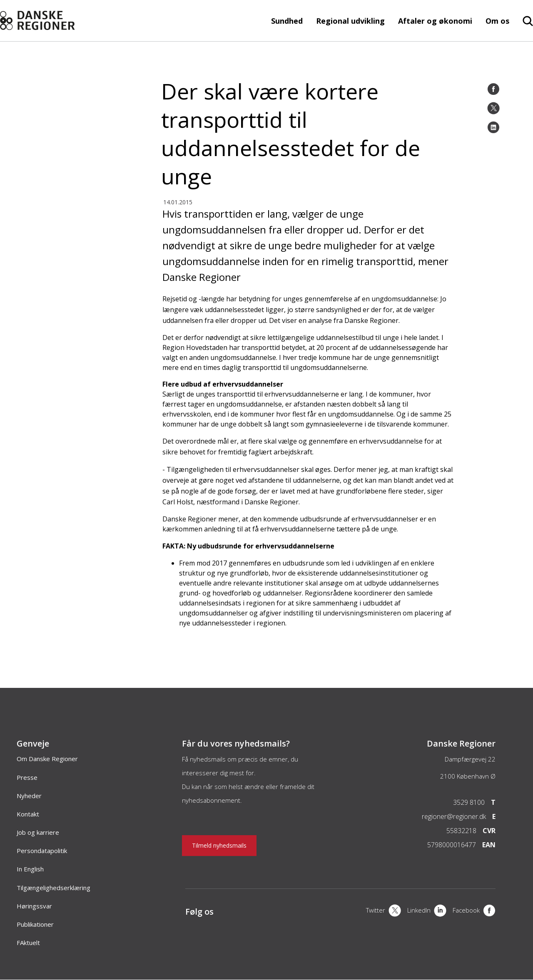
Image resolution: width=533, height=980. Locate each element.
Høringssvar (34, 906)
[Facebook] (493, 89)
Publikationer (35, 924)
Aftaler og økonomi (435, 21)
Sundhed (287, 21)
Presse (27, 777)
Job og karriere (38, 832)
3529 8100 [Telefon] (469, 802)
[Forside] (53, 21)
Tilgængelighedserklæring (54, 888)
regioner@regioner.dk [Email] (454, 816)
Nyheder (29, 796)
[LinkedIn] (493, 127)
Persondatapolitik (42, 851)
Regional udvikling (350, 21)
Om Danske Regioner (47, 759)
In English (30, 869)
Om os (497, 21)
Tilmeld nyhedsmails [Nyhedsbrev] (219, 845)
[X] (384, 911)
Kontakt (28, 814)
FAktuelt (28, 943)
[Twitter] (493, 108)
